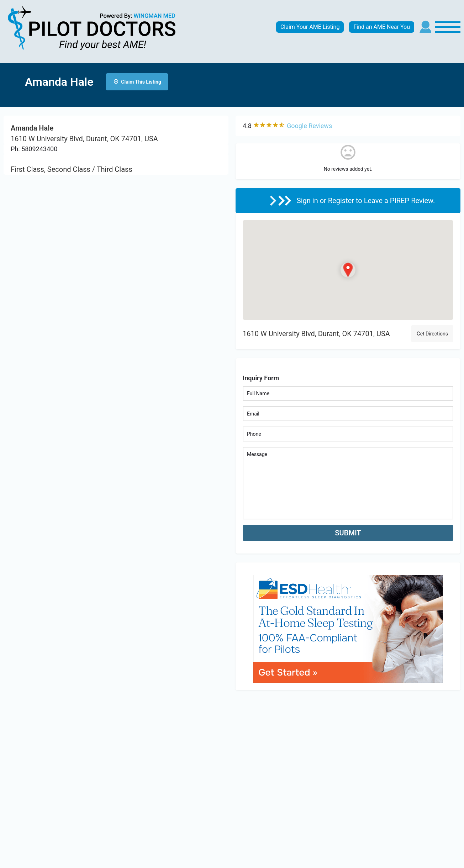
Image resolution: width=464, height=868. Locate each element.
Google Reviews (309, 126)
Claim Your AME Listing (310, 27)
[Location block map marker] (348, 270)
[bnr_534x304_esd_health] (348, 628)
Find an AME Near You (382, 27)
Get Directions (432, 334)
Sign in (308, 201)
